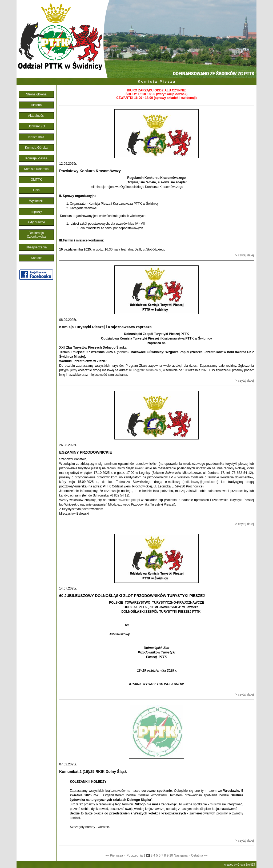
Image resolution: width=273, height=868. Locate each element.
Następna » (182, 855)
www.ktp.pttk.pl (129, 500)
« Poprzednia (133, 855)
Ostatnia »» (199, 855)
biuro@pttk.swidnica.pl (145, 370)
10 (172, 855)
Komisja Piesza (157, 81)
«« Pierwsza (114, 855)
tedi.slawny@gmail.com (200, 482)
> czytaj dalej (244, 255)
